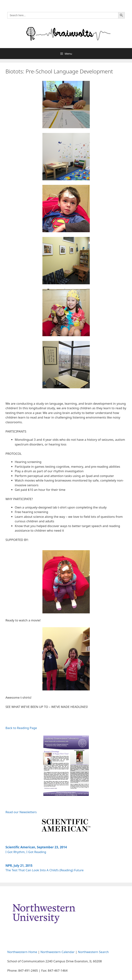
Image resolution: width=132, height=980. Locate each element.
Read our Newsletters (21, 812)
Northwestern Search (93, 952)
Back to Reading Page (21, 728)
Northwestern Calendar (57, 952)
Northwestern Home (22, 952)
